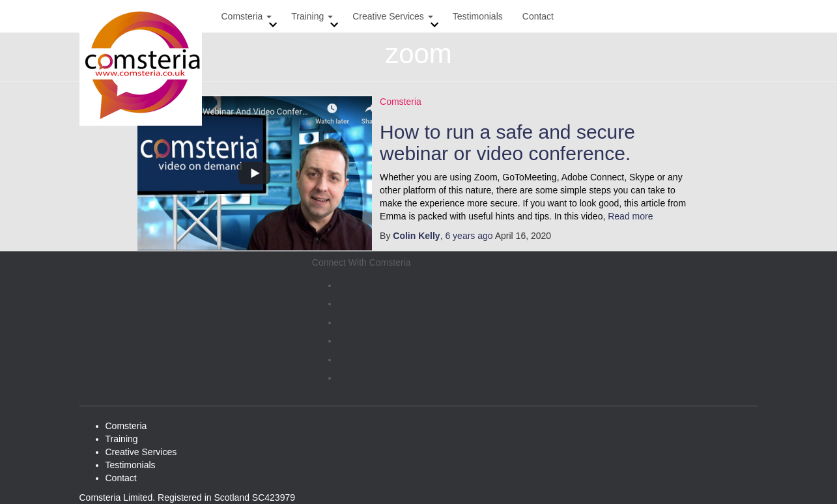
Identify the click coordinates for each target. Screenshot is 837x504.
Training (312, 16)
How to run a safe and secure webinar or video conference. (507, 143)
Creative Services (393, 16)
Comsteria (247, 16)
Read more (629, 216)
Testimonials (478, 16)
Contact (538, 16)
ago (469, 236)
